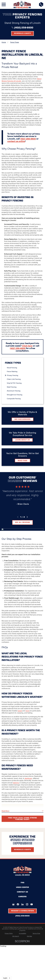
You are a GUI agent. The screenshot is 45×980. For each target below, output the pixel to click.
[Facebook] (18, 904)
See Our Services (23, 419)
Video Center (22, 887)
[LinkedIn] (23, 904)
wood (20, 711)
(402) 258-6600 (24, 27)
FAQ (22, 882)
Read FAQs (22, 460)
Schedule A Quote (22, 849)
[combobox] (7, 978)
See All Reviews (22, 522)
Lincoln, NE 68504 (22, 875)
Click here (27, 346)
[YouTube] (32, 904)
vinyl (27, 711)
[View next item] (27, 517)
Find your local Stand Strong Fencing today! (22, 819)
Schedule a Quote (22, 33)
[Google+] (13, 904)
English (5, 978)
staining (16, 783)
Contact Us (22, 892)
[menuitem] (24, 368)
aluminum (28, 778)
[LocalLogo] (22, 4)
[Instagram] (27, 904)
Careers (22, 896)
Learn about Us (22, 440)
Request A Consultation (22, 911)
